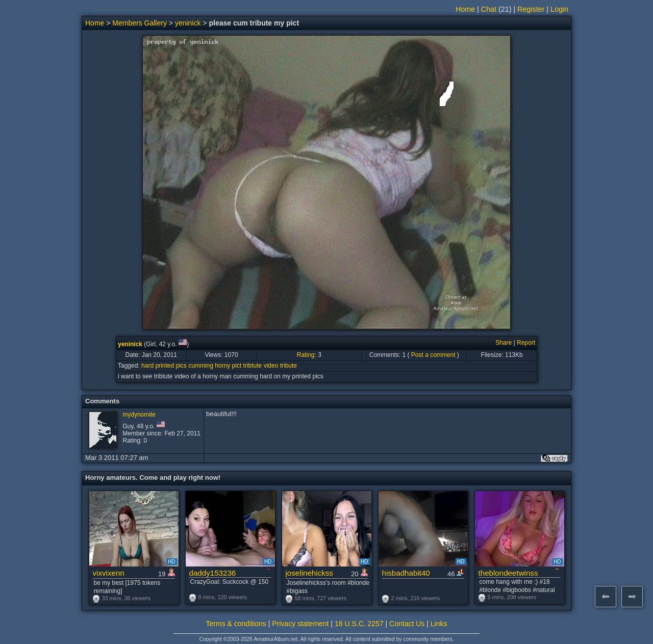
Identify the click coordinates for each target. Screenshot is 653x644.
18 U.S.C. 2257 (359, 624)
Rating (306, 355)
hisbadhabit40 (406, 573)
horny (222, 366)
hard (147, 366)
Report (526, 343)
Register (531, 9)
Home (465, 9)
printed (165, 366)
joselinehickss (309, 573)
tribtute (253, 366)
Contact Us (407, 624)
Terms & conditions (236, 624)
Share (504, 343)
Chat (489, 9)
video (271, 366)
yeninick (188, 23)
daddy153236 (213, 573)
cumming (201, 366)
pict (237, 366)
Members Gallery (140, 23)
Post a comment (433, 355)
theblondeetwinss (508, 573)
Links (439, 624)
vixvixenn (109, 573)
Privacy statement (300, 624)
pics (181, 366)
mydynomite (139, 415)
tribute (288, 366)
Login (559, 9)
